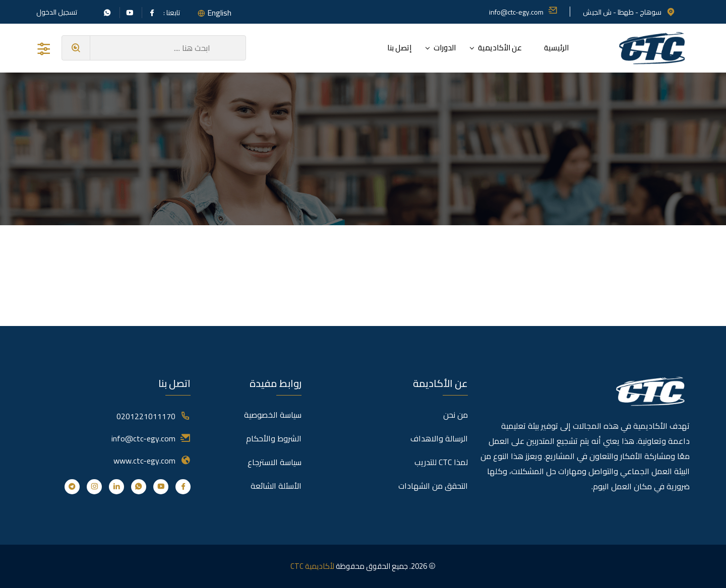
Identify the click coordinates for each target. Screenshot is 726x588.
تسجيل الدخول (57, 12)
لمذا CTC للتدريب (441, 462)
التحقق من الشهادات (433, 486)
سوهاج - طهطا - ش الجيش (629, 12)
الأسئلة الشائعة (276, 486)
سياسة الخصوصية (273, 415)
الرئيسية (556, 48)
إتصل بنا (399, 48)
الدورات (445, 48)
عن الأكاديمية (500, 48)
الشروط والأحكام (274, 438)
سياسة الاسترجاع (275, 462)
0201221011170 (146, 416)
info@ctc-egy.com (523, 12)
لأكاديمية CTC (312, 566)
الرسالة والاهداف (439, 438)
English (219, 13)
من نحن (456, 415)
